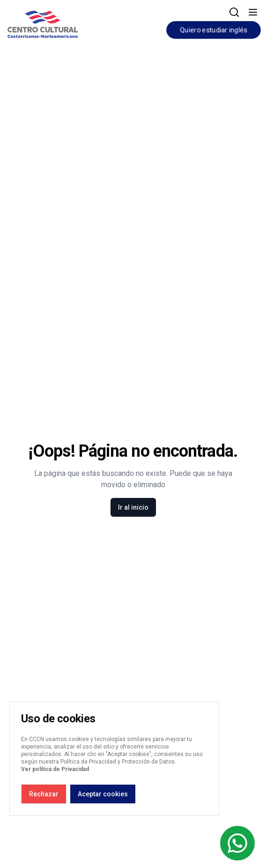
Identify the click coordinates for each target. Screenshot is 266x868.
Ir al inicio (133, 507)
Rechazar (44, 794)
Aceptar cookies (103, 794)
